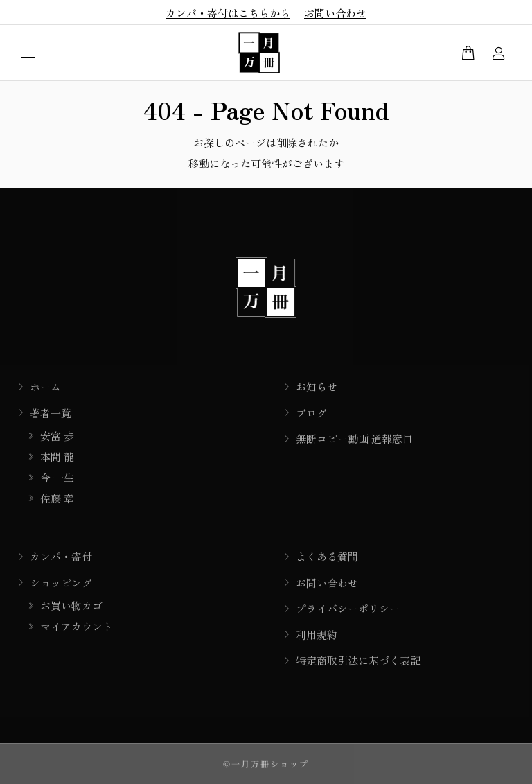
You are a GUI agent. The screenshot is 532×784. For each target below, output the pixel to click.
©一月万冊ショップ (266, 764)
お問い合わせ (335, 13)
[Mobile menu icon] (28, 53)
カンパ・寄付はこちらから (228, 13)
